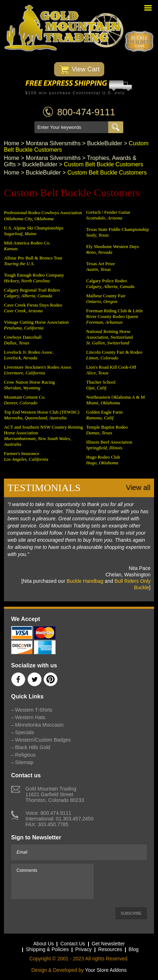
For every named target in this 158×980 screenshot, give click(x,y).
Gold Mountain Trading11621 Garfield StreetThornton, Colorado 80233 (55, 794)
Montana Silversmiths (53, 143)
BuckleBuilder (105, 143)
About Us (44, 944)
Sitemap (24, 762)
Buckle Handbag (85, 581)
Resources (110, 949)
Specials (25, 732)
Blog (134, 949)
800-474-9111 (86, 112)
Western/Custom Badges (43, 740)
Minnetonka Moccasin (39, 725)
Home (12, 143)
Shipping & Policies (47, 949)
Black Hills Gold (33, 747)
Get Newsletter (108, 944)
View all (138, 488)
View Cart (79, 70)
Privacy (83, 949)
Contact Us (73, 944)
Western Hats (30, 717)
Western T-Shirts (34, 710)
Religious (25, 755)
